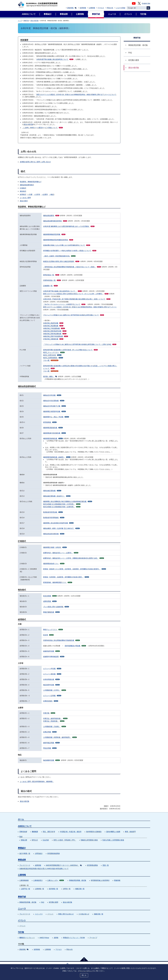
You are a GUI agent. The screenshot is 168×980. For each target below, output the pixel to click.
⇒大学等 (37, 194)
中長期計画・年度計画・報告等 (71, 832)
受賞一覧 (106, 865)
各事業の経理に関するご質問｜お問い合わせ (35, 162)
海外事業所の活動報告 (94, 832)
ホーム (21, 819)
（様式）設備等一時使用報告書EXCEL (59, 256)
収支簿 (48, 635)
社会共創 (46, 840)
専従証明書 (50, 748)
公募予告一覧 (25, 889)
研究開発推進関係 (54, 853)
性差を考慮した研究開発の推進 (113, 840)
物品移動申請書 (52, 760)
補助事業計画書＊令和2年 (55, 547)
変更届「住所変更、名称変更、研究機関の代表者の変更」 (66, 577)
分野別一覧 (67, 889)
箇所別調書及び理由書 (75, 646)
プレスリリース (25, 865)
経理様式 (23, 194)
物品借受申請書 (51, 685)
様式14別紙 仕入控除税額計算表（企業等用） (62, 507)
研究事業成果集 (92, 865)
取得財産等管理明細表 (54, 518)
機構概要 (35, 832)
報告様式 (23, 191)
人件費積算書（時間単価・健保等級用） (60, 737)
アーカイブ (93, 938)
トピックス (39, 914)
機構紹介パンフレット (27, 938)
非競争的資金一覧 (52, 280)
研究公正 (35, 840)
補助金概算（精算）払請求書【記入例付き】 (61, 528)
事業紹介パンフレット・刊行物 (74, 938)
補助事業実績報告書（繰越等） (57, 457)
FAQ (43, 902)
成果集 (56, 938)
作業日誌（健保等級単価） (55, 718)
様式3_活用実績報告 (53, 358)
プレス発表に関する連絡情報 (56, 607)
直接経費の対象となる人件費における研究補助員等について (67, 245)
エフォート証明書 (52, 696)
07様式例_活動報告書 (53, 339)
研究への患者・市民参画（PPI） (65, 840)
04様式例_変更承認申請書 (55, 331)
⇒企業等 (45, 194)
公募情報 (22, 875)
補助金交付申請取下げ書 (55, 406)
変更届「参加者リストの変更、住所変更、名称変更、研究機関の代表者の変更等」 (75, 569)
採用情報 (83, 8)
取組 (21, 837)
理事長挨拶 (23, 832)
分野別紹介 (39, 853)
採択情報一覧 (53, 889)
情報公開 (24, 840)
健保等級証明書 (51, 743)
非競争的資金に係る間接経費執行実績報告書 (62, 640)
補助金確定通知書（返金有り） (57, 496)
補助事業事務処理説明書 (54, 234)
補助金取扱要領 (51, 216)
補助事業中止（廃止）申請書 (56, 417)
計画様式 (23, 188)
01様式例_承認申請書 (53, 323)
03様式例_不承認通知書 (54, 328)
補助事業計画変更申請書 (55, 411)
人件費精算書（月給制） (55, 727)
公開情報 (92, 8)
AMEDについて (25, 826)
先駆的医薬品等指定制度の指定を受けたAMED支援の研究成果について (44, 869)
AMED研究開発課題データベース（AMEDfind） (64, 865)
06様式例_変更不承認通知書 (56, 336)
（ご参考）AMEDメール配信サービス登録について (43, 128)
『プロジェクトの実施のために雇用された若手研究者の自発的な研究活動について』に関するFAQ (80, 344)
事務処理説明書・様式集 (78, 880)
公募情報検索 (24, 880)
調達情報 (72, 8)
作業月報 (49, 713)
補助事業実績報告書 (53, 438)
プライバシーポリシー (86, 971)
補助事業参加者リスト (54, 564)
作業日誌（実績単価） (54, 721)
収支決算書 (50, 596)
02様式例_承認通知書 (53, 326)
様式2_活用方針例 (52, 355)
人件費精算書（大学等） (55, 690)
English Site (146, 3)
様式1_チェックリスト (54, 352)
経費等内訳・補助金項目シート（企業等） (61, 553)
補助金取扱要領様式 (27, 185)
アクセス (101, 8)
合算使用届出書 (51, 679)
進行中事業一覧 (25, 853)
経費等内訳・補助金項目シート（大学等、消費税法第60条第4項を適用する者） (74, 558)
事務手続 (26, 21)
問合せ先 (110, 8)
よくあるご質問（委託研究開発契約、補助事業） (37, 782)
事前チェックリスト (53, 630)
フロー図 (51, 360)
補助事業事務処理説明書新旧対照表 (58, 240)
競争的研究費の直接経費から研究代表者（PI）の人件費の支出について (70, 350)
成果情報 (38, 865)
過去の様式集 (34, 21)
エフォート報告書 (52, 674)
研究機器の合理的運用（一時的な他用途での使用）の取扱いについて (70, 251)
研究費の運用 (54, 902)
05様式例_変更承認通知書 (55, 334)
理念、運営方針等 (49, 832)
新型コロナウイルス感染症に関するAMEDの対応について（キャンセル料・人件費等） (76, 294)
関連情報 (117, 880)
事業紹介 (22, 848)
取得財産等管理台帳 (53, 512)
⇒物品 (52, 194)
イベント (50, 914)
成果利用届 (50, 601)
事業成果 (22, 860)
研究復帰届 (50, 422)
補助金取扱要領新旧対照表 (55, 221)
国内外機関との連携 (113, 832)
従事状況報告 (51, 701)
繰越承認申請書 (52, 651)
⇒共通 (30, 194)
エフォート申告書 (52, 669)
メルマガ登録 (121, 8)
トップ (20, 21)
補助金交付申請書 (52, 395)
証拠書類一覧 (50, 286)
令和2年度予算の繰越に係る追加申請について (55, 59)
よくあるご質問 (25, 198)
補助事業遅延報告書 (53, 428)
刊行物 (21, 932)
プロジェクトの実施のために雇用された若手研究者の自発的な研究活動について (74, 315)
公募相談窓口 (38, 880)
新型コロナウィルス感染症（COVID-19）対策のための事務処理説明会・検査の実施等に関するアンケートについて (76, 95)
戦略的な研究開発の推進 (89, 840)
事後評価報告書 (51, 612)
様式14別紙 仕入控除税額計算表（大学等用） (62, 504)
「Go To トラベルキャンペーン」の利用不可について (64, 304)
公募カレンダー (56, 880)
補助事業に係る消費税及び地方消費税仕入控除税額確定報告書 (68, 501)
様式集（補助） (50, 376)
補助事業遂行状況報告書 (55, 433)
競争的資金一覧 (51, 275)
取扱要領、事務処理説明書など (31, 182)
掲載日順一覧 (80, 889)
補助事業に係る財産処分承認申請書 (58, 523)
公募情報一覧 (39, 889)
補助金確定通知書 (52, 491)
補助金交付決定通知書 (54, 401)
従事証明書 (50, 732)
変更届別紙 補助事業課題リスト (58, 582)
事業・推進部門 (130, 832)
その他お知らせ (84, 914)
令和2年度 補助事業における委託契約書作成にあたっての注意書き (69, 226)
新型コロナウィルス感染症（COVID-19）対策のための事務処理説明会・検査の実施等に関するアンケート (80, 307)
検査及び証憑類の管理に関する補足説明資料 (61, 261)
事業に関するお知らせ (66, 914)
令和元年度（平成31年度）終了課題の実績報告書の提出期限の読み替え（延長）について (77, 299)
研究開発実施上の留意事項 (100, 880)
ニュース (22, 909)
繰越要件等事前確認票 (54, 657)
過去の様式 (24, 201)
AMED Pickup (44, 938)
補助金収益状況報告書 (54, 534)
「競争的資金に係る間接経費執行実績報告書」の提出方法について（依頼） (72, 267)
